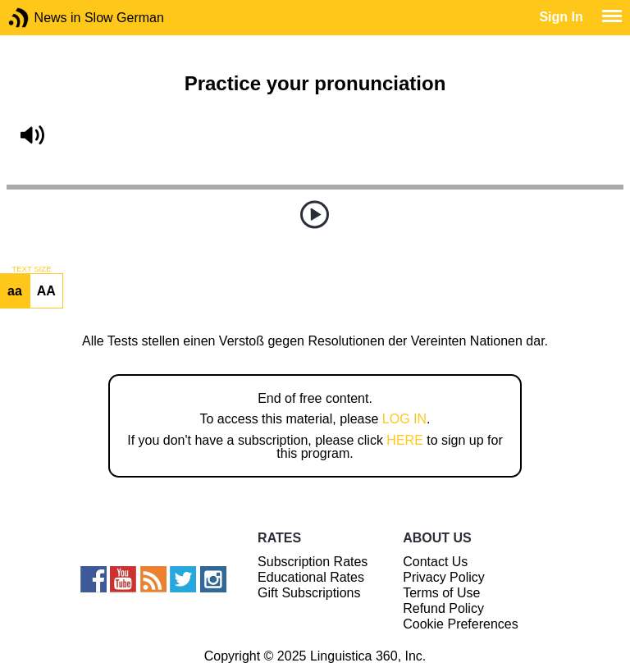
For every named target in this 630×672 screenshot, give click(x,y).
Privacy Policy (444, 577)
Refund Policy (443, 608)
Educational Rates (311, 577)
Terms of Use (441, 593)
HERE (404, 440)
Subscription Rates (313, 562)
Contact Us (435, 562)
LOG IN (404, 419)
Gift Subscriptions (309, 593)
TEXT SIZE (31, 269)
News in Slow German (43, 18)
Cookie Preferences (461, 624)
